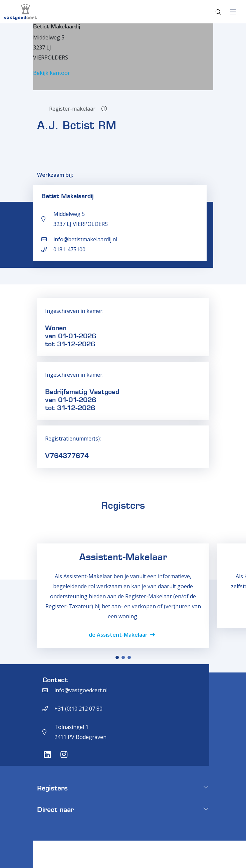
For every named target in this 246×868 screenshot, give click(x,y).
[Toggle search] (218, 12)
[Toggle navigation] (233, 12)
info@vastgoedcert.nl (81, 690)
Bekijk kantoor (52, 73)
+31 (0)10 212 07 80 (78, 709)
